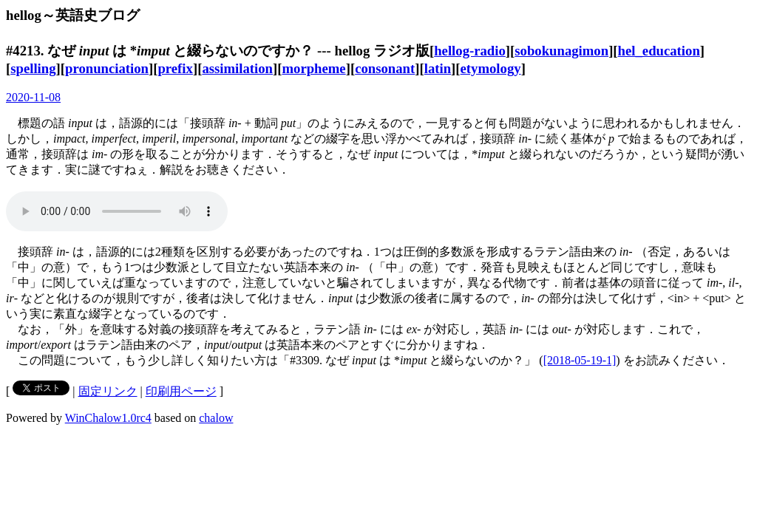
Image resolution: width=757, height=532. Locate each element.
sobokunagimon (561, 51)
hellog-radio (470, 51)
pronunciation (107, 68)
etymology (491, 68)
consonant (385, 68)
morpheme (313, 68)
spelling (33, 68)
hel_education (659, 51)
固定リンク (108, 391)
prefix (175, 68)
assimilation (237, 68)
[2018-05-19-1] (580, 360)
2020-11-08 (33, 97)
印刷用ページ (181, 391)
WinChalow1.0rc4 (108, 418)
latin (438, 68)
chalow (216, 418)
